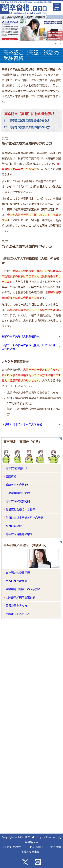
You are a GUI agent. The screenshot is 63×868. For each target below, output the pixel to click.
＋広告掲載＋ (36, 847)
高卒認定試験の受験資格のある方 (30, 121)
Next (60, 30)
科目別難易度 (14, 526)
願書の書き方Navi (16, 606)
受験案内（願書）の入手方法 (23, 589)
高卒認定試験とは (16, 468)
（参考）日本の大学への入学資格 (22, 424)
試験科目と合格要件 (18, 485)
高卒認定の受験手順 (18, 573)
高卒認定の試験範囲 (18, 501)
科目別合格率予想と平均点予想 (25, 518)
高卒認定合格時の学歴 (19, 534)
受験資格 (11, 477)
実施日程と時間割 (16, 581)
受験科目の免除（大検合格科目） (22, 336)
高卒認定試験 (15, 17)
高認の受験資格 (36, 17)
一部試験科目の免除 (18, 493)
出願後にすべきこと (18, 614)
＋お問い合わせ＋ (13, 847)
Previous (3, 30)
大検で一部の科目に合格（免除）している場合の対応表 (29, 347)
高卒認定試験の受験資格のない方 (30, 127)
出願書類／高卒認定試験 (20, 597)
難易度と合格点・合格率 (20, 509)
